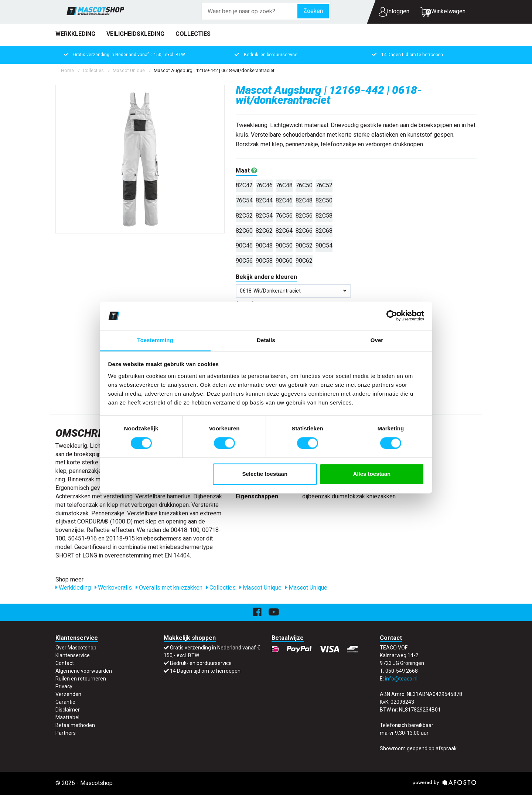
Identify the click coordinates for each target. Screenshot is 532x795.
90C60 (284, 261)
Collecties (193, 34)
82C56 (304, 216)
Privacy (64, 686)
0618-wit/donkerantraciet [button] (293, 291)
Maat (246, 170)
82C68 (324, 231)
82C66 (304, 231)
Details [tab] (266, 340)
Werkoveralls (113, 588)
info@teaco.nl (401, 679)
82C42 (244, 185)
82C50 (324, 200)
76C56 (284, 216)
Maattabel (67, 717)
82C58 (324, 216)
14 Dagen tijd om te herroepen (412, 55)
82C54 (264, 216)
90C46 (244, 245)
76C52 (324, 185)
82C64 (284, 231)
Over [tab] (377, 340)
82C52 (244, 216)
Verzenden (68, 694)
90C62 (304, 261)
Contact (65, 663)
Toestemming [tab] (155, 340)
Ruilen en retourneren (81, 679)
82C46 (284, 200)
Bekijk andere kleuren (266, 277)
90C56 (244, 261)
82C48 (304, 200)
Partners (66, 733)
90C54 (324, 245)
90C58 (264, 261)
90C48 (264, 245)
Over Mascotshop (76, 648)
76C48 (284, 185)
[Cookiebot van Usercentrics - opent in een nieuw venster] (392, 316)
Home (67, 70)
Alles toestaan (372, 474)
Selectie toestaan (265, 474)
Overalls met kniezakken (169, 588)
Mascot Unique (129, 70)
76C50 (304, 185)
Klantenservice (73, 655)
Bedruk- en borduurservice (271, 55)
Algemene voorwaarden (84, 671)
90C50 (284, 245)
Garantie (65, 702)
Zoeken (313, 11)
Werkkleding (75, 34)
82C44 (264, 200)
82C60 (244, 231)
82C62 (264, 231)
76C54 (244, 200)
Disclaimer (68, 710)
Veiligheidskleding (135, 34)
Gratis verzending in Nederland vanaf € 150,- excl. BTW (129, 55)
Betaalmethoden (75, 725)
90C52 (304, 245)
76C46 (264, 185)
